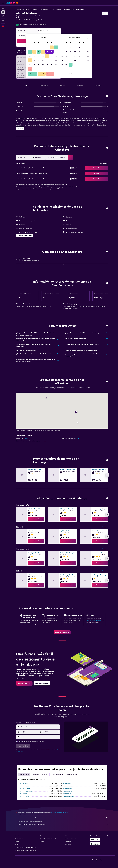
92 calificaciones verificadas (37, 25)
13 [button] (43, 56)
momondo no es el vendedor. (63, 818)
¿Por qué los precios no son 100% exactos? (63, 824)
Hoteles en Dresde (68, 791)
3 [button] (30, 52)
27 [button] (43, 65)
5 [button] (39, 52)
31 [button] (30, 69)
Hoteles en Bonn (67, 789)
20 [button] (43, 60)
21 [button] (47, 60)
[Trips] (3, 21)
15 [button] (52, 56)
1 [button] (52, 47)
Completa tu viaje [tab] (72, 774)
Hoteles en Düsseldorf (25, 789)
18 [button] (34, 60)
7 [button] (47, 52)
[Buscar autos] (3, 16)
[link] (36, 519)
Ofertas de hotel (20, 9)
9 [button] (56, 52)
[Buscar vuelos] (3, 8)
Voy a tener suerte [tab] (57, 774)
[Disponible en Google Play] (95, 840)
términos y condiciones (45, 750)
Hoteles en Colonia (68, 786)
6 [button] (43, 52)
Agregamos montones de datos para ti (63, 821)
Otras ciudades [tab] (24, 774)
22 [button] (52, 60)
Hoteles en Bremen (68, 796)
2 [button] (56, 47)
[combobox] (40, 727)
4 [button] (34, 52)
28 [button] (47, 65)
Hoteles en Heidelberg (25, 791)
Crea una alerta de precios (94, 621)
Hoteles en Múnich (68, 784)
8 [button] (52, 52)
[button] (3, 3)
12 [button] (39, 56)
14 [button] (47, 56)
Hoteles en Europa (31, 9)
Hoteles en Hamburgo (56, 9)
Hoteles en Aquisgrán (25, 796)
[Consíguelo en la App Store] (95, 844)
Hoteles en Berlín (24, 784)
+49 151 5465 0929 (22, 22)
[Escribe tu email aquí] (40, 737)
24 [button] (30, 65)
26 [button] (39, 65)
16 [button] (56, 56)
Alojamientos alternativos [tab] (40, 774)
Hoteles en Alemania (43, 9)
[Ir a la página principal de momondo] (12, 3)
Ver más (104, 505)
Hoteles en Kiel (23, 794)
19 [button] (39, 60)
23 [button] (56, 60)
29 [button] (52, 65)
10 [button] (30, 56)
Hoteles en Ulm (67, 794)
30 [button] (56, 65)
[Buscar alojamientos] (3, 12)
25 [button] (34, 65)
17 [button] (30, 60)
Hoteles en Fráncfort (25, 786)
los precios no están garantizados (59, 813)
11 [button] (34, 56)
